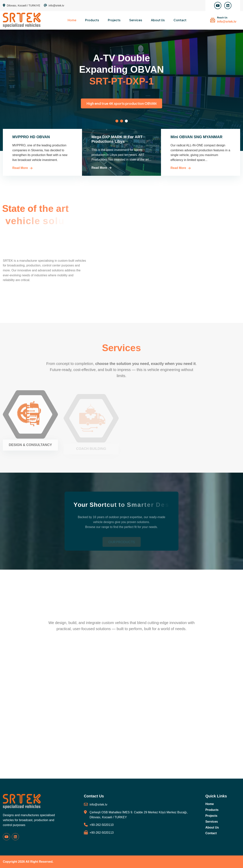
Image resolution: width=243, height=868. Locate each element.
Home (72, 20)
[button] (117, 121)
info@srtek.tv (54, 6)
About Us (158, 20)
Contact (180, 20)
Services (136, 20)
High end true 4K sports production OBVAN (144, 103)
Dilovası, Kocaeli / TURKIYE (21, 6)
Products (92, 20)
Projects (114, 20)
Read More (20, 168)
